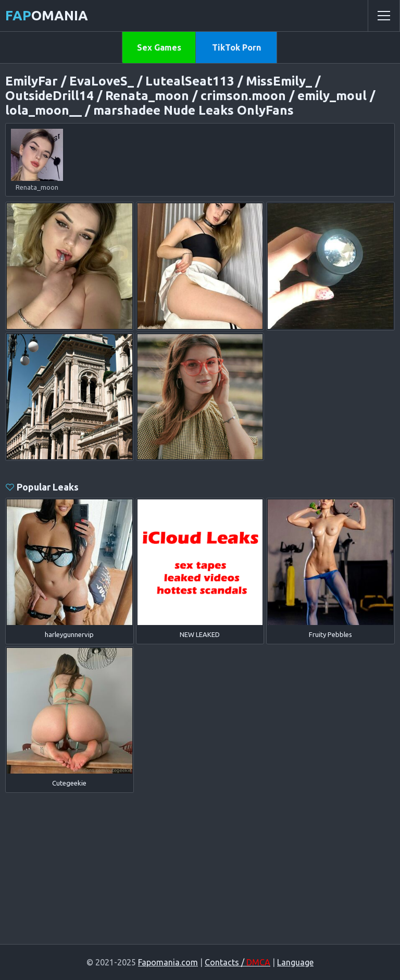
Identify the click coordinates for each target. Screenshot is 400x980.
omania (47, 15)
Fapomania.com (168, 962)
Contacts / (238, 962)
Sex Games (159, 47)
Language (295, 962)
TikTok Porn (236, 47)
